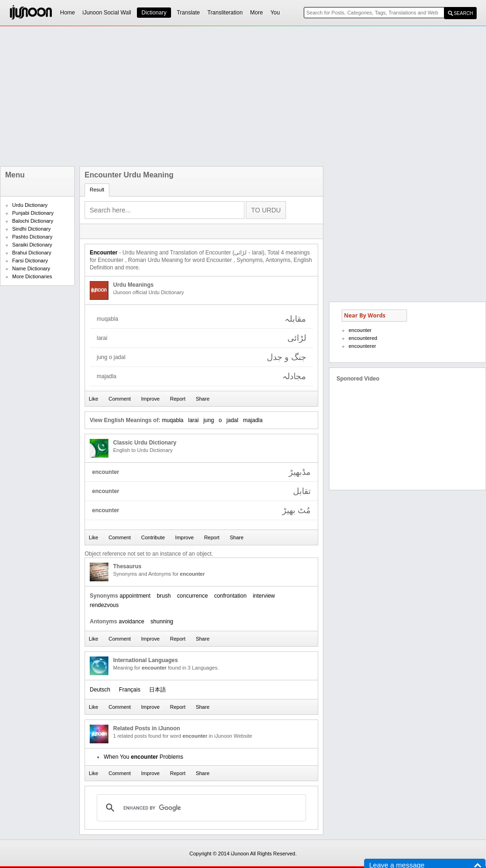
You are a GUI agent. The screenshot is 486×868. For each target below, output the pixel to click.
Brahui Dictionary (32, 253)
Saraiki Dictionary (32, 245)
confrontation (230, 596)
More (256, 13)
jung (209, 420)
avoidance (132, 621)
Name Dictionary (31, 268)
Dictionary (154, 13)
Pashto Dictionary (32, 237)
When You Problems (143, 757)
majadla (253, 420)
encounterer (362, 346)
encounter (360, 330)
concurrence (193, 596)
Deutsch (100, 690)
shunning (162, 621)
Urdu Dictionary (30, 205)
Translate (188, 13)
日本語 (157, 690)
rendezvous (104, 605)
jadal (232, 420)
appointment (135, 596)
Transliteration (225, 13)
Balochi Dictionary (33, 221)
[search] (200, 808)
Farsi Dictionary (30, 261)
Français (129, 690)
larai (194, 420)
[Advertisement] (196, 96)
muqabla (172, 420)
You (275, 13)
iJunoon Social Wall (107, 13)
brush (164, 596)
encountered (363, 338)
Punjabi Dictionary (33, 213)
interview (264, 596)
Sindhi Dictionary (32, 229)
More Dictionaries (32, 276)
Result (97, 190)
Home (68, 13)
